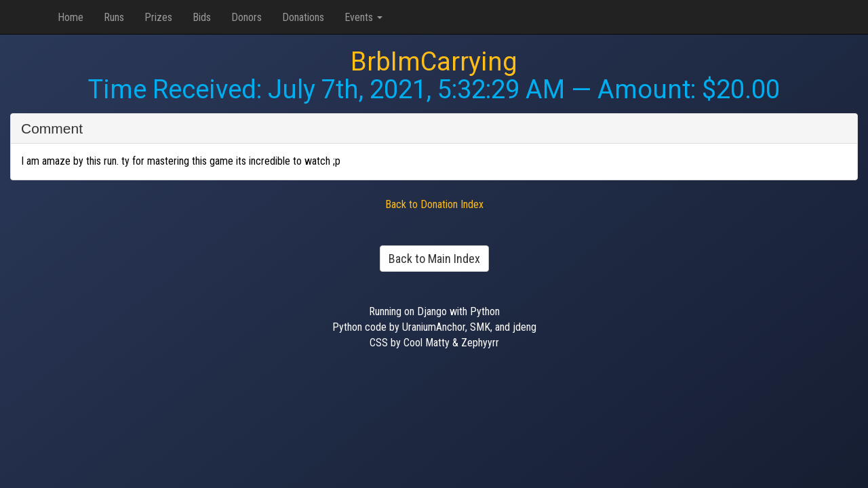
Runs (114, 17)
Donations (303, 17)
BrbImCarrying (434, 62)
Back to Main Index (434, 259)
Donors (246, 17)
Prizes (158, 17)
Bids (202, 17)
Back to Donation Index (434, 204)
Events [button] (363, 17)
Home (71, 17)
